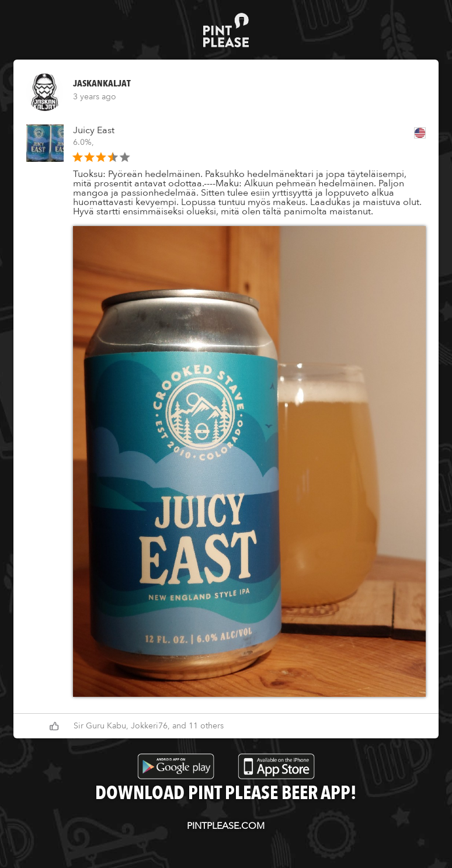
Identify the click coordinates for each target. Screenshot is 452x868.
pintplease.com (226, 826)
